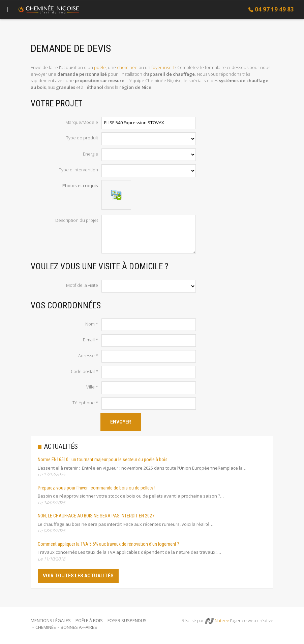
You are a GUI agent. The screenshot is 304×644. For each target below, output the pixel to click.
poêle (100, 67)
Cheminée (46, 627)
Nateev (217, 621)
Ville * (92, 387)
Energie (90, 154)
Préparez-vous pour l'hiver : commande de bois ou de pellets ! (97, 488)
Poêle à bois (89, 620)
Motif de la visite (82, 285)
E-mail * (90, 340)
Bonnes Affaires (79, 627)
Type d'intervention (79, 170)
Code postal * (84, 371)
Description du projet (77, 220)
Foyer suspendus (127, 620)
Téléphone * (85, 403)
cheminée (127, 67)
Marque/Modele (82, 122)
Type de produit (82, 138)
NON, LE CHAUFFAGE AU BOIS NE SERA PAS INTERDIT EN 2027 (96, 516)
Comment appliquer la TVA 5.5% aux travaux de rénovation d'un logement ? (109, 544)
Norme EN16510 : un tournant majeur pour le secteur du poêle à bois (103, 460)
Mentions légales (51, 620)
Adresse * (88, 355)
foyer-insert (163, 67)
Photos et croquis (80, 185)
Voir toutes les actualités (78, 576)
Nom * (92, 324)
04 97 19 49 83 (274, 9)
